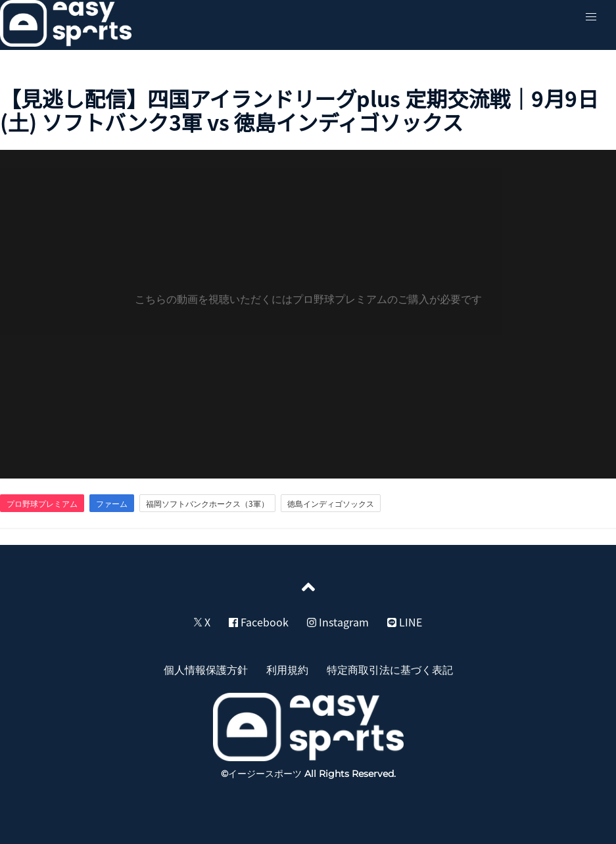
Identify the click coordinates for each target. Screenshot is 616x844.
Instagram (338, 622)
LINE (405, 622)
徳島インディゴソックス (331, 504)
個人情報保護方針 (206, 669)
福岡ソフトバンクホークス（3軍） (207, 504)
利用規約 (287, 669)
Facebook (259, 622)
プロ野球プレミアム (42, 504)
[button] (591, 17)
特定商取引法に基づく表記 (390, 669)
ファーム (112, 504)
